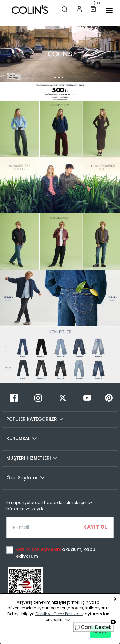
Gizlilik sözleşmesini (39, 549)
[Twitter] (62, 398)
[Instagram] (38, 398)
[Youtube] (87, 398)
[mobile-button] (109, 11)
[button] (52, 96)
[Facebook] (14, 398)
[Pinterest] (109, 398)
